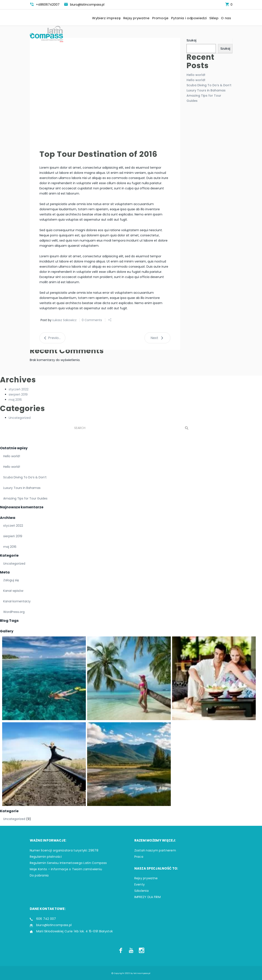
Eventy (140, 884)
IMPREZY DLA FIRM (147, 897)
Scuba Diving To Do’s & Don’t (209, 85)
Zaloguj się (11, 580)
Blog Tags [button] (9, 621)
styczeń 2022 (19, 389)
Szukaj (191, 40)
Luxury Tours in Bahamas (206, 90)
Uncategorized (20, 418)
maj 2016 (15, 400)
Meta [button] (5, 572)
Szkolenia (142, 891)
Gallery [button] (7, 631)
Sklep (214, 18)
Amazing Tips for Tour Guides (25, 498)
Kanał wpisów (13, 591)
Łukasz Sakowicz (64, 320)
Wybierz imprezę (106, 18)
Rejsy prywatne (136, 18)
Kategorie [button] (9, 555)
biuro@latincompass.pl (54, 925)
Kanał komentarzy (17, 601)
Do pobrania (39, 875)
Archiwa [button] (8, 518)
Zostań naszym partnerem (155, 850)
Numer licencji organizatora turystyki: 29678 (64, 850)
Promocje (160, 18)
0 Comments (92, 320)
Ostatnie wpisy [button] (14, 448)
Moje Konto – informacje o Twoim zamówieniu (66, 869)
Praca (139, 857)
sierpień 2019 (18, 394)
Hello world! (196, 75)
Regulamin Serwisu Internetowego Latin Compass (68, 863)
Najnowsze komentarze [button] (22, 507)
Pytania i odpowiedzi (189, 18)
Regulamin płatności (46, 857)
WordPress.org (14, 612)
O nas (226, 18)
